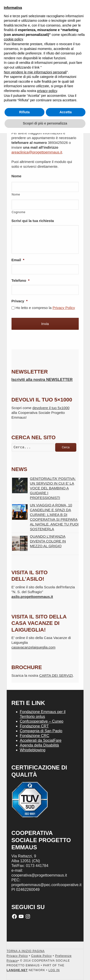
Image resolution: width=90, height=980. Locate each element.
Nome (17, 176)
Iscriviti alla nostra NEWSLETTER (42, 380)
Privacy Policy (64, 308)
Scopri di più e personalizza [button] (45, 123)
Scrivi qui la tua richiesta (33, 221)
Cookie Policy (42, 956)
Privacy (20, 301)
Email (18, 260)
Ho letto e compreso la (45, 308)
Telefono (21, 280)
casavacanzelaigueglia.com (33, 647)
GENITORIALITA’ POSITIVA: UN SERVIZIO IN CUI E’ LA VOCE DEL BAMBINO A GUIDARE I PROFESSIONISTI (53, 488)
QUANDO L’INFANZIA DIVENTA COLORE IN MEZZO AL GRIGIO (48, 541)
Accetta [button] (66, 112)
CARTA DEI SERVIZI (56, 675)
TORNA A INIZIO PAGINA (26, 951)
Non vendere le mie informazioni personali (35, 72)
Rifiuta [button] (24, 112)
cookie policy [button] (13, 39)
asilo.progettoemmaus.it (32, 597)
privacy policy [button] (47, 91)
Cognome (19, 212)
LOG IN (54, 970)
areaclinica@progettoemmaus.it (37, 152)
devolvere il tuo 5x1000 (51, 408)
